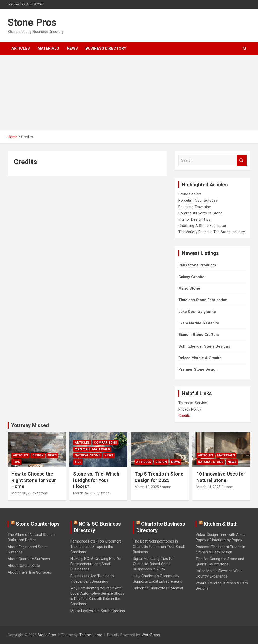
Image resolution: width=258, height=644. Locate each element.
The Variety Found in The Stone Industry (212, 232)
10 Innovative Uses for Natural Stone (221, 477)
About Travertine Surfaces (29, 572)
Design (38, 455)
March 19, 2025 (147, 487)
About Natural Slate (24, 566)
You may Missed (30, 425)
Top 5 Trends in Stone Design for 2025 (159, 477)
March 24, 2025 (85, 493)
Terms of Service (193, 403)
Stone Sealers (190, 194)
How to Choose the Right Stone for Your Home (34, 480)
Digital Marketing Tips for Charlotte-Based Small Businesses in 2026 (153, 564)
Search (242, 161)
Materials (48, 48)
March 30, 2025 (24, 493)
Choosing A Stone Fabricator (202, 226)
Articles (21, 48)
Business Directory (106, 48)
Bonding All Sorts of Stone (200, 213)
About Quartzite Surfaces (29, 559)
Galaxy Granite (191, 277)
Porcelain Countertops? (198, 200)
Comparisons (105, 443)
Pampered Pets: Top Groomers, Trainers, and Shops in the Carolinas (96, 547)
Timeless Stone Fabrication (203, 300)
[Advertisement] (129, 93)
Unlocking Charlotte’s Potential (158, 588)
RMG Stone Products (197, 265)
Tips (16, 462)
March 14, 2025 (208, 487)
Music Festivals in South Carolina (98, 611)
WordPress (151, 635)
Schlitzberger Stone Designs (204, 346)
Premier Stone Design (198, 369)
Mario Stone (189, 288)
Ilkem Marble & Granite (199, 323)
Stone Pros (32, 23)
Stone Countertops (38, 524)
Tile (78, 462)
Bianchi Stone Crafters (199, 335)
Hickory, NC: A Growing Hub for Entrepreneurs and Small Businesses (96, 564)
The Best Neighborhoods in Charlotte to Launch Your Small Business (159, 547)
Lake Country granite (197, 312)
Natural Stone (87, 455)
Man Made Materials (92, 449)
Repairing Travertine (195, 207)
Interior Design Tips (194, 219)
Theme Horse (91, 635)
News (72, 48)
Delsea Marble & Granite (200, 358)
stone (43, 493)
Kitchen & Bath (221, 524)
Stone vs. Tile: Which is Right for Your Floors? (96, 480)
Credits (184, 416)
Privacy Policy (190, 409)
